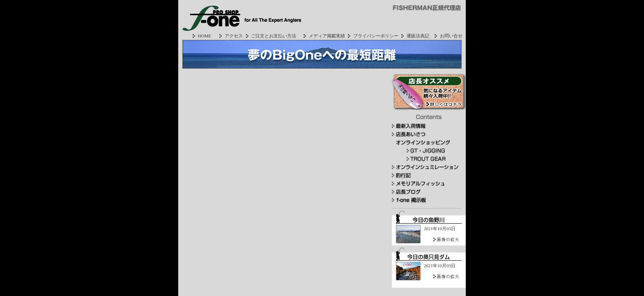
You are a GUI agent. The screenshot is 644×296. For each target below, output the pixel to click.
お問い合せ (447, 36)
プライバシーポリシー (372, 36)
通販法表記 (414, 36)
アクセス (230, 36)
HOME (201, 36)
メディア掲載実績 (323, 36)
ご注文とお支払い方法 (270, 36)
